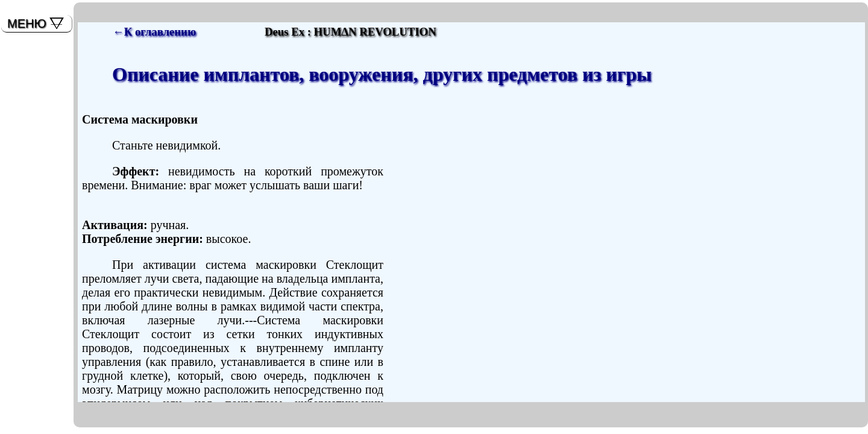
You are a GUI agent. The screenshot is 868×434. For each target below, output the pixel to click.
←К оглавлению (154, 32)
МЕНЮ (27, 24)
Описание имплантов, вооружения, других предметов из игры (382, 74)
